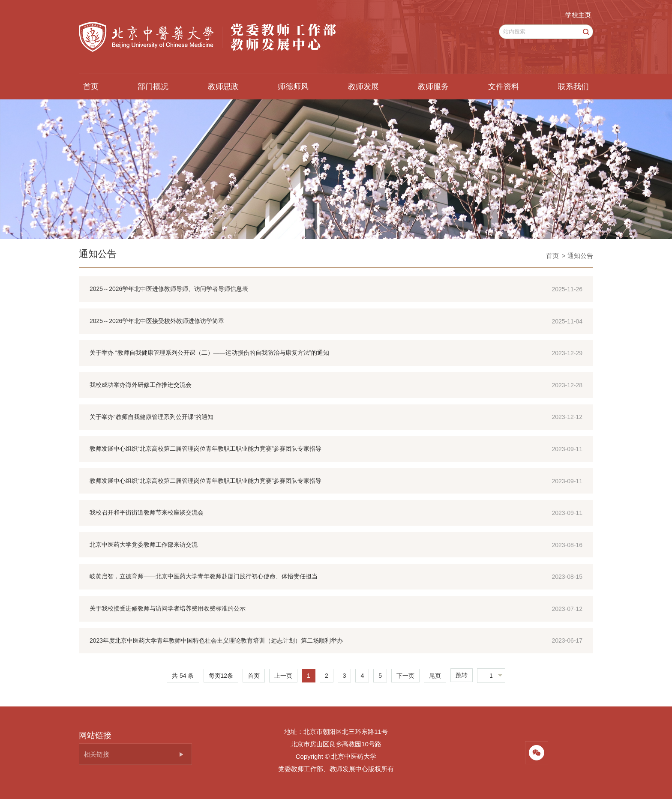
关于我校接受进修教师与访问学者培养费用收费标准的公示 (168, 608)
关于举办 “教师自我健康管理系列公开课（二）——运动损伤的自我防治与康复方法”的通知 (209, 353)
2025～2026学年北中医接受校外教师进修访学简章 (157, 321)
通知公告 (98, 254)
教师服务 (433, 87)
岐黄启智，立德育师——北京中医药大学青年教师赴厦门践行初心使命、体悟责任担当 (204, 576)
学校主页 (578, 15)
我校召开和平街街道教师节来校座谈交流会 (147, 512)
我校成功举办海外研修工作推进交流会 (141, 385)
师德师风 (293, 87)
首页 (91, 87)
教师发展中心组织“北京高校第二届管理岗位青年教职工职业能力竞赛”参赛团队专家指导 (205, 449)
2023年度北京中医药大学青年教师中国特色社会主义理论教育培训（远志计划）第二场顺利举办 (216, 640)
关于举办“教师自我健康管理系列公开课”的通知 (151, 417)
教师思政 (223, 87)
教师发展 (363, 87)
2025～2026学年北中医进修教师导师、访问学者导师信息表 (169, 289)
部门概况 (153, 87)
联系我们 (573, 87)
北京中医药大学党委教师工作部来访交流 (144, 545)
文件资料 (504, 87)
